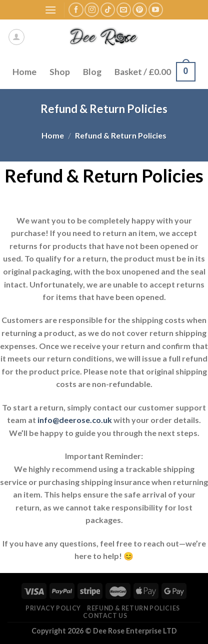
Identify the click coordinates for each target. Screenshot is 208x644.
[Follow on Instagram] (92, 10)
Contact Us (105, 616)
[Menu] (50, 10)
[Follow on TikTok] (108, 10)
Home (24, 72)
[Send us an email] (124, 10)
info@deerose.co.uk (75, 420)
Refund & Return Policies (133, 608)
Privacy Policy (53, 608)
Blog (92, 72)
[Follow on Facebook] (76, 10)
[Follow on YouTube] (156, 10)
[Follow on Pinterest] (140, 10)
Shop (60, 72)
